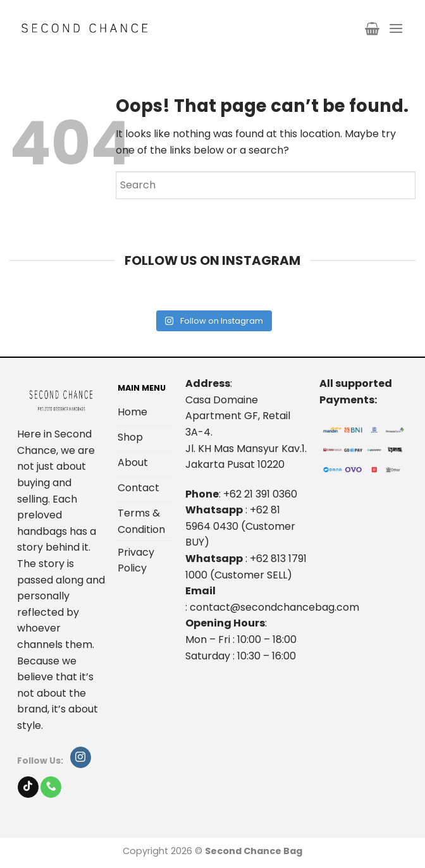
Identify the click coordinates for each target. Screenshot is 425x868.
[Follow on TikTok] (28, 787)
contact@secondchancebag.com (274, 607)
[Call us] (51, 787)
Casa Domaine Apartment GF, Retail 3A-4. (238, 416)
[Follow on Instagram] (81, 757)
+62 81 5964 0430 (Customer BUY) (240, 526)
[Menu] (396, 28)
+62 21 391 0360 (260, 494)
